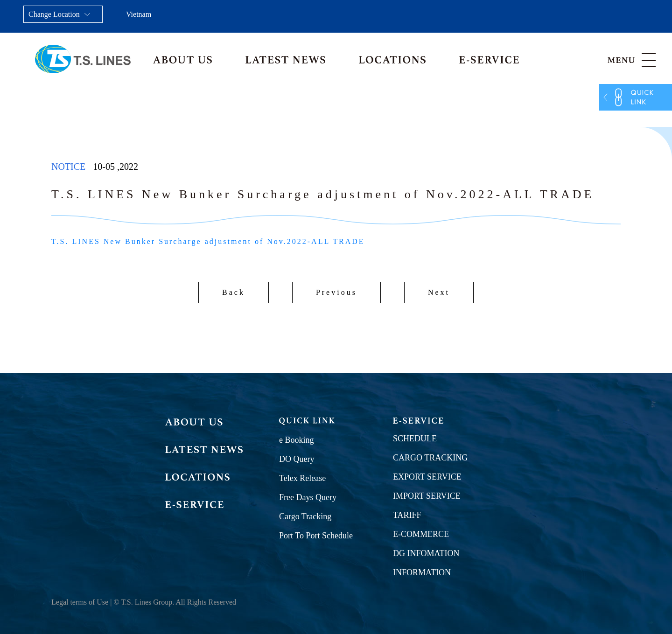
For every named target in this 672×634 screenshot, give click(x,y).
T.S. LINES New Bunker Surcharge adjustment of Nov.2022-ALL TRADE (208, 241)
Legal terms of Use (80, 602)
